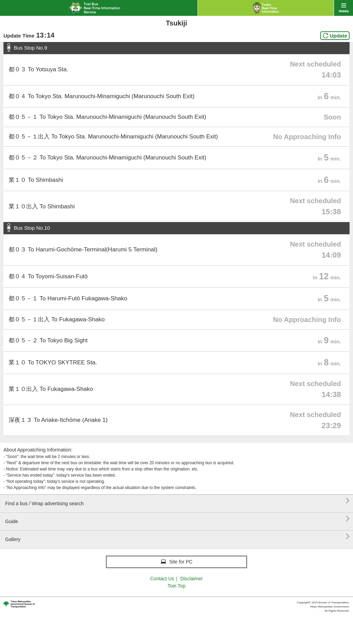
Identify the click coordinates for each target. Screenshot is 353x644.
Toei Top (176, 586)
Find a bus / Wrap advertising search (177, 501)
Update (338, 36)
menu (344, 8)
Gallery (177, 537)
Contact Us (162, 579)
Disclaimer (191, 579)
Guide (177, 519)
